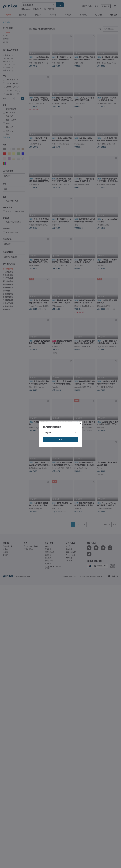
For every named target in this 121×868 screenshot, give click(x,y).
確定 (60, 439)
